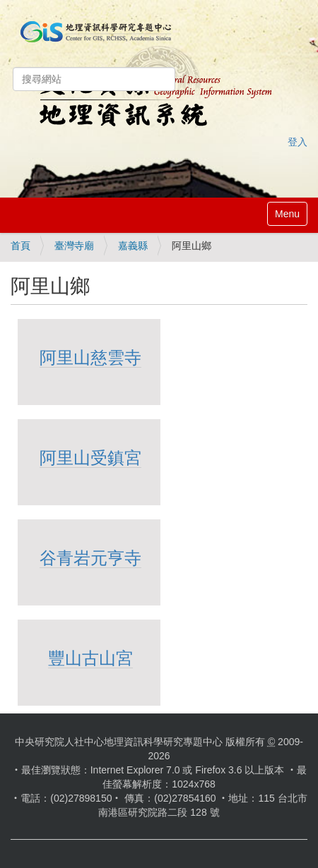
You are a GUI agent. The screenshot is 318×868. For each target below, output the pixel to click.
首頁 (20, 246)
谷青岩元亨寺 (90, 558)
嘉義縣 (133, 246)
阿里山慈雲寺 (90, 357)
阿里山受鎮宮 (90, 458)
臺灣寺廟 (74, 246)
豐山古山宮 (90, 658)
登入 (298, 142)
